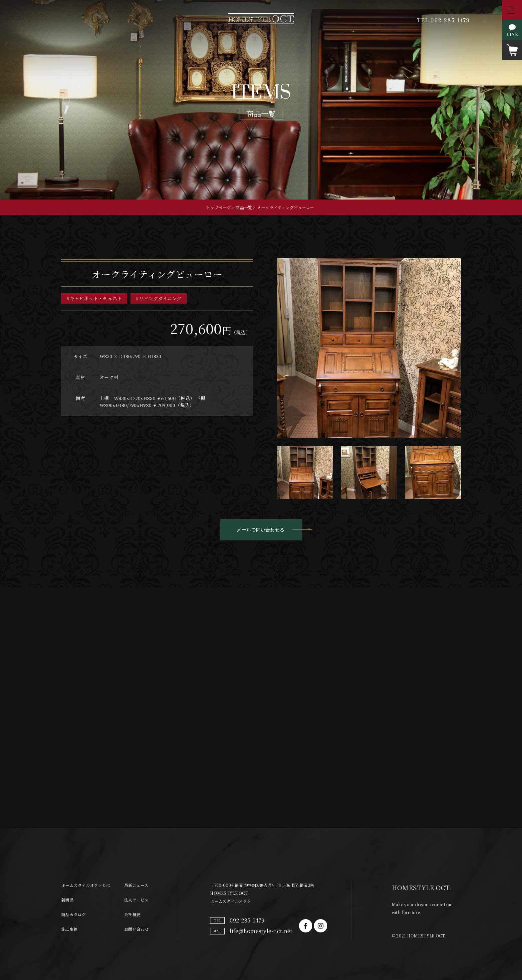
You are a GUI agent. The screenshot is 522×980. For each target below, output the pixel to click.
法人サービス (136, 887)
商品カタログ (74, 901)
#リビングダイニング (159, 300)
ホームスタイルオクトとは (86, 872)
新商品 (67, 887)
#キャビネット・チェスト (94, 300)
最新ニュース (136, 872)
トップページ (218, 207)
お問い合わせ (136, 916)
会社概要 (132, 901)
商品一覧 (244, 207)
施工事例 (69, 916)
